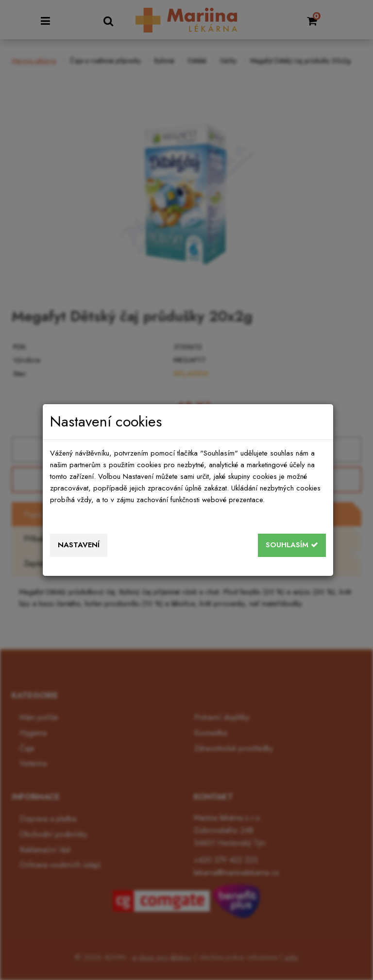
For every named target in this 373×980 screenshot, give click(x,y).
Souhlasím (292, 545)
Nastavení (79, 545)
